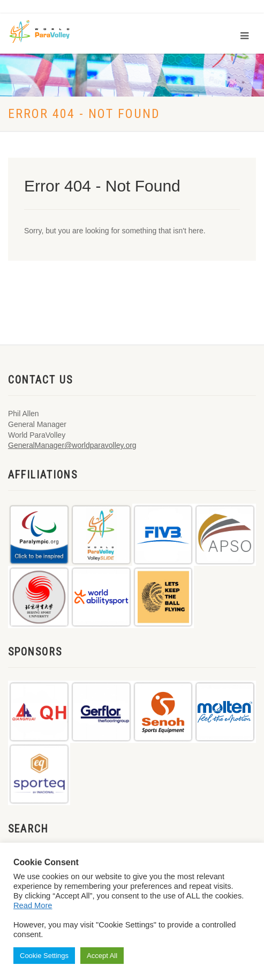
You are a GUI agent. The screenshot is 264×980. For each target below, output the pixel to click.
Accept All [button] (102, 956)
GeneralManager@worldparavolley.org (72, 445)
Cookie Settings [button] (44, 956)
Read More (33, 905)
